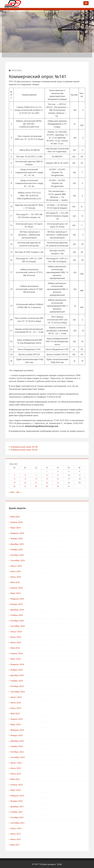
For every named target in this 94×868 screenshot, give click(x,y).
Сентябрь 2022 (18, 757)
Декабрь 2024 (17, 610)
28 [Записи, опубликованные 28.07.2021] (36, 486)
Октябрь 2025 (17, 555)
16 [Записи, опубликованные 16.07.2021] (58, 479)
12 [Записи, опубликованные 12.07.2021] (14, 479)
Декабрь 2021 (17, 806)
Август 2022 (16, 763)
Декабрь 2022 (17, 741)
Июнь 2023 (16, 708)
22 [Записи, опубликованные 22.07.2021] (47, 483)
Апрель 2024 (17, 653)
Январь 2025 (17, 604)
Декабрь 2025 (17, 544)
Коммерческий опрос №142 (24, 450)
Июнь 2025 (16, 577)
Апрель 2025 (17, 588)
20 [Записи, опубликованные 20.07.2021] (25, 483)
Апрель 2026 (17, 522)
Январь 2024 (17, 670)
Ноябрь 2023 (17, 681)
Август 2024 (16, 632)
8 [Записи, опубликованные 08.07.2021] (47, 475)
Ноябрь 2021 (17, 812)
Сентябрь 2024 (18, 626)
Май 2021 (15, 845)
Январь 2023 (17, 735)
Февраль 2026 (17, 533)
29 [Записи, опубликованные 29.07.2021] (47, 486)
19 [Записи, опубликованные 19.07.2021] (14, 483)
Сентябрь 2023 (18, 692)
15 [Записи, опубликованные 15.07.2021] (47, 479)
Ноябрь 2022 (17, 746)
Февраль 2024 (17, 664)
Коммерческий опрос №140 (24, 447)
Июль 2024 (16, 637)
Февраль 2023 (17, 730)
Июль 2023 (16, 703)
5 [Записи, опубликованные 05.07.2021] (14, 475)
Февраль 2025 (17, 599)
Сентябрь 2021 (18, 823)
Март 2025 (16, 593)
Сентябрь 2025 (18, 560)
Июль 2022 (16, 768)
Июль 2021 (16, 834)
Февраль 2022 (17, 796)
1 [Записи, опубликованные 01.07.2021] (47, 471)
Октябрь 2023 (17, 686)
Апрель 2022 (17, 785)
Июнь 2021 (16, 839)
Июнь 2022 (16, 774)
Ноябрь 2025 (17, 549)
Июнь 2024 (16, 642)
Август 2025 (16, 566)
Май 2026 (15, 517)
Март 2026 (16, 528)
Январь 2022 (17, 801)
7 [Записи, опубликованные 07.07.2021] (36, 475)
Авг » (19, 492)
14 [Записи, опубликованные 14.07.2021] (36, 479)
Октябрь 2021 (17, 817)
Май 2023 (15, 713)
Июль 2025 (16, 571)
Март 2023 (16, 724)
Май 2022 (15, 779)
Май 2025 (15, 582)
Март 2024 (16, 659)
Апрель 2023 (17, 719)
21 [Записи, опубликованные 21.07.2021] (36, 483)
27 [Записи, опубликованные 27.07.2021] (25, 486)
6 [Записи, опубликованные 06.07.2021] (25, 475)
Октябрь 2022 (17, 752)
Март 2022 (16, 790)
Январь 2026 (17, 539)
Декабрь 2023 (17, 675)
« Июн (12, 492)
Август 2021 (16, 828)
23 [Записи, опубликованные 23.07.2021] (58, 483)
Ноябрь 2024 (17, 615)
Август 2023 (16, 697)
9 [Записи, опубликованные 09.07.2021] (58, 475)
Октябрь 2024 (17, 621)
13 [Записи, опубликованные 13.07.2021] (25, 479)
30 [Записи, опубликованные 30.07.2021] (58, 486)
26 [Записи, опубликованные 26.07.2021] (14, 486)
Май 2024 (15, 648)
